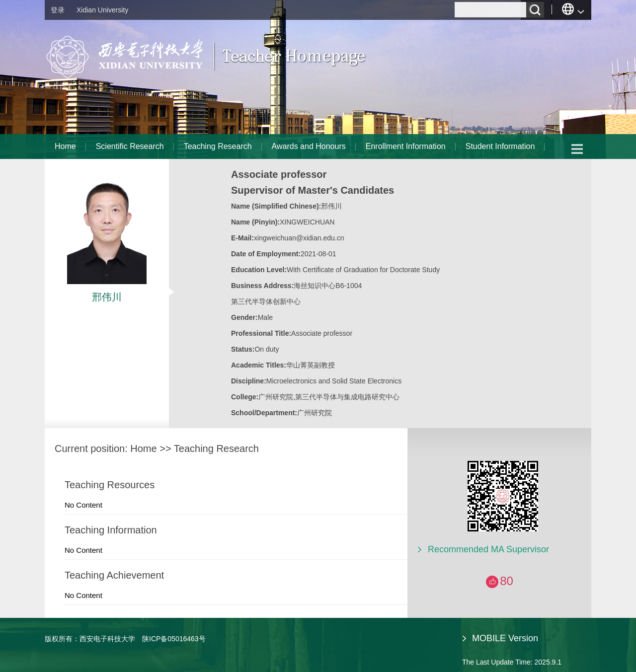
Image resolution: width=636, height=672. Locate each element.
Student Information (500, 146)
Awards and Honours (309, 146)
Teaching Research (218, 146)
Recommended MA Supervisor (488, 549)
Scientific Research (130, 146)
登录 (58, 10)
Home (65, 146)
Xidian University (102, 10)
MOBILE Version (505, 638)
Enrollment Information (406, 146)
